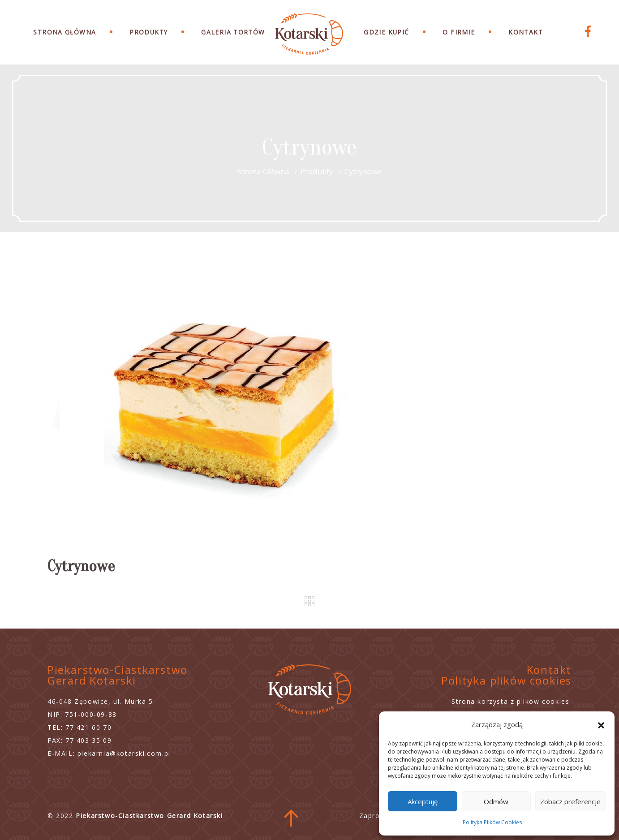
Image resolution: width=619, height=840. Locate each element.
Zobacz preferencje (570, 801)
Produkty (148, 32)
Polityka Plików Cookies (492, 822)
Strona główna (264, 171)
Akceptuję (423, 801)
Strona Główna (64, 32)
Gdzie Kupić (386, 32)
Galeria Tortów (233, 32)
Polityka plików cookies (506, 680)
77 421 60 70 (88, 727)
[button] (601, 724)
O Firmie (459, 32)
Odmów (496, 801)
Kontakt (526, 32)
